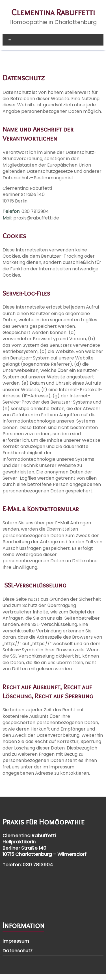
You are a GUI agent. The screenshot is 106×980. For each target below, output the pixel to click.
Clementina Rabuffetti (53, 12)
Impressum (16, 941)
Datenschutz (18, 951)
